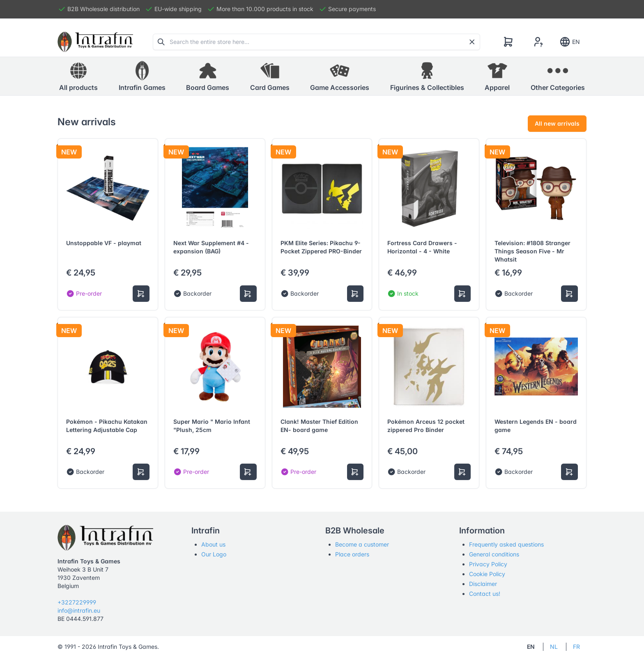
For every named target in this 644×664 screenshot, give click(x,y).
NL (554, 647)
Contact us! (485, 594)
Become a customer (362, 544)
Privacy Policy (488, 564)
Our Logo (214, 554)
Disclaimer (483, 584)
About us (213, 544)
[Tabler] (95, 42)
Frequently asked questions (506, 544)
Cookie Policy (487, 574)
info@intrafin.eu (79, 610)
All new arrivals (557, 123)
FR (576, 647)
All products (78, 76)
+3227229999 (77, 602)
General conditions (494, 554)
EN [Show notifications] (569, 42)
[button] (142, 76)
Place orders (352, 554)
